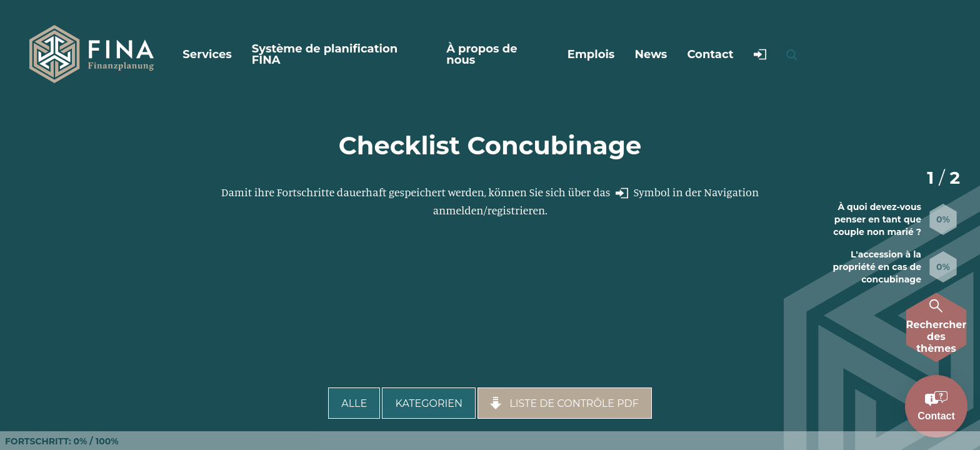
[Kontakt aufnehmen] (936, 406)
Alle (354, 403)
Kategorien (429, 403)
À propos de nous (482, 54)
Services (207, 54)
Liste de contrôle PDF (563, 403)
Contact (710, 54)
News (651, 54)
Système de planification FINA (325, 54)
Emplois (591, 54)
